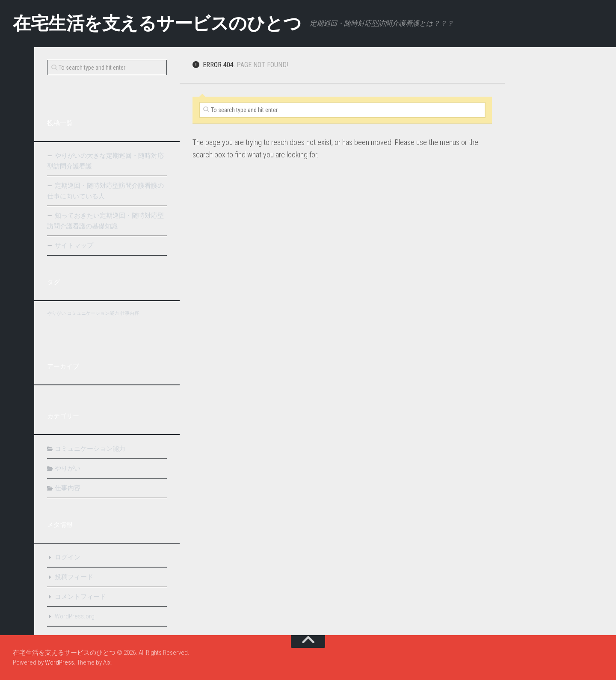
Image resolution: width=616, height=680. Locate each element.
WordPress (59, 662)
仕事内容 (68, 488)
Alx (107, 662)
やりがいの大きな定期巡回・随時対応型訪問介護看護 (105, 161)
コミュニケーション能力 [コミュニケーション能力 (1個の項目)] (93, 313)
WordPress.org (75, 616)
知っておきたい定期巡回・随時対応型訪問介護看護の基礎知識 (105, 221)
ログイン (68, 557)
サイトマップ (74, 245)
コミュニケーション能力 (90, 449)
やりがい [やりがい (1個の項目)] (56, 313)
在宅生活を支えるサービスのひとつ (157, 23)
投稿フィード (74, 577)
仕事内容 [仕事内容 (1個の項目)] (130, 313)
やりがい (68, 468)
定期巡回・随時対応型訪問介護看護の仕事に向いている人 (105, 191)
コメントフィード (80, 597)
